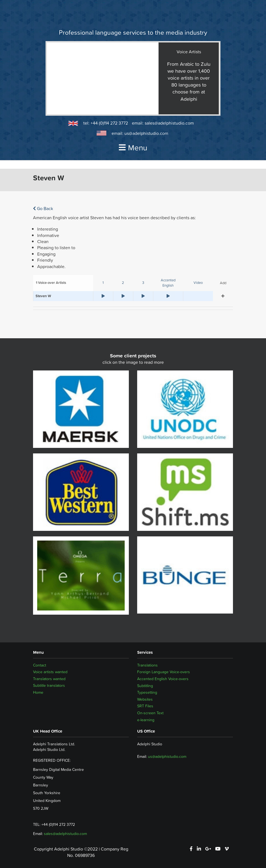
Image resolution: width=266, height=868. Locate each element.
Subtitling (145, 686)
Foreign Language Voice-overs (164, 672)
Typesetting (147, 692)
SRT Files (145, 706)
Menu (133, 148)
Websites (145, 699)
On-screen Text (150, 713)
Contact (40, 665)
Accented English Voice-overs (163, 679)
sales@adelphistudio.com (169, 123)
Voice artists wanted (50, 672)
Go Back (43, 208)
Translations (147, 665)
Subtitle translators (49, 686)
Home (38, 692)
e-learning (146, 720)
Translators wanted (49, 679)
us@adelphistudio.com (146, 133)
